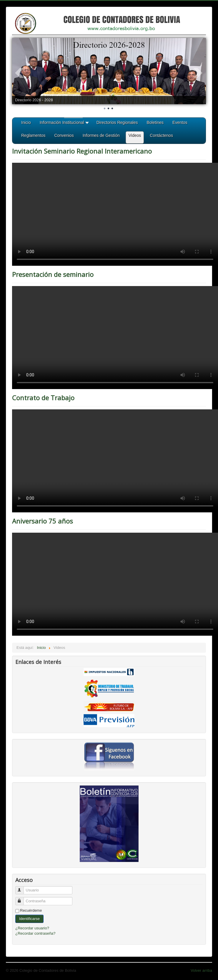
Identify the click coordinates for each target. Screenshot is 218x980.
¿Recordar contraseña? (35, 933)
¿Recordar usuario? (32, 928)
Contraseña (22, 899)
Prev (20, 73)
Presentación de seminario (53, 274)
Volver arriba (201, 970)
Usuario (22, 888)
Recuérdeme (31, 910)
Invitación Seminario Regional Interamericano (82, 151)
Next (198, 73)
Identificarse (29, 919)
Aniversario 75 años (43, 521)
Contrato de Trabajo (43, 398)
